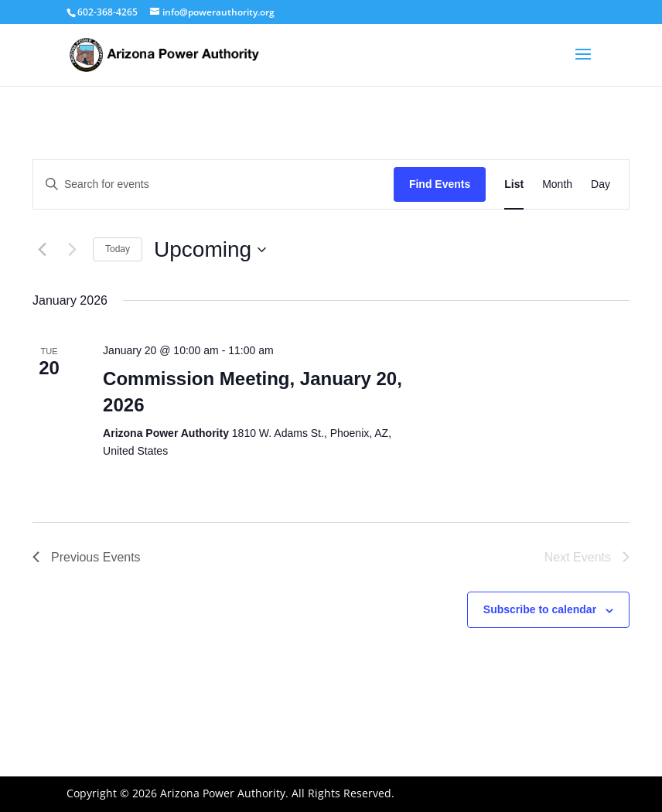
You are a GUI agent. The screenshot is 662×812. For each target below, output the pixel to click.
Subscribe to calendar (540, 609)
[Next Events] (72, 250)
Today (118, 249)
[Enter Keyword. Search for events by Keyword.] (213, 184)
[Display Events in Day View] (601, 184)
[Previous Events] (42, 250)
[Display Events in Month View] (557, 184)
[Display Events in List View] (514, 184)
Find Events (440, 184)
